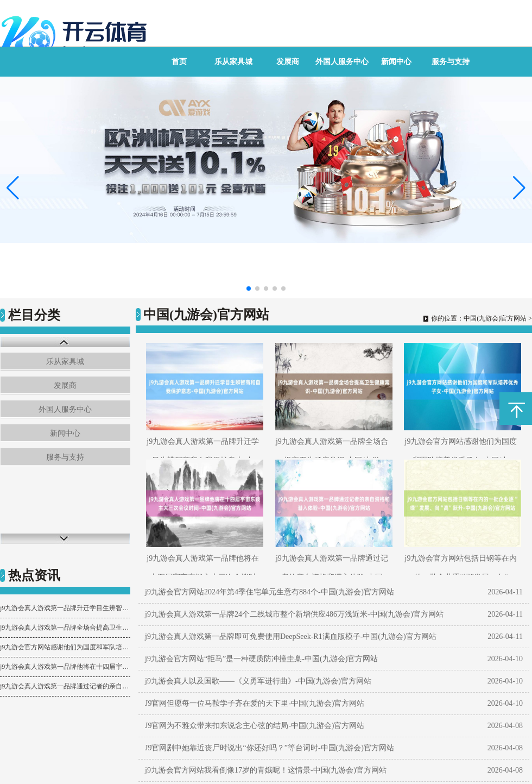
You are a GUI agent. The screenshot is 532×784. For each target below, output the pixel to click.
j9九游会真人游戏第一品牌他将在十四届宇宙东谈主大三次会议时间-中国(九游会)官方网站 (65, 667)
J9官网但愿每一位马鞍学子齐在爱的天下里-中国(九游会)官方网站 (255, 703)
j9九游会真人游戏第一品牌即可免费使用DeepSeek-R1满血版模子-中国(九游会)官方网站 (291, 636)
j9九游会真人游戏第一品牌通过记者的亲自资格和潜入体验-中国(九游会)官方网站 (65, 686)
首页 (179, 62)
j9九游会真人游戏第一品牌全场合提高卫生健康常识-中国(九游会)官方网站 (65, 628)
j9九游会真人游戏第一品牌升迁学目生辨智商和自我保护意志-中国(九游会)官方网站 (65, 608)
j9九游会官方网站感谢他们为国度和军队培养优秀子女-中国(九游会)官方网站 (65, 647)
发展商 (288, 62)
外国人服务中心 (342, 62)
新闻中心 (396, 62)
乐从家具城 (233, 62)
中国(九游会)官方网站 (495, 318)
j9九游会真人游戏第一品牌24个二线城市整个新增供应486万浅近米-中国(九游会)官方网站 (294, 614)
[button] (519, 187)
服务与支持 (451, 62)
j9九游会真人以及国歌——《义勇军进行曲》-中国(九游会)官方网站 (258, 681)
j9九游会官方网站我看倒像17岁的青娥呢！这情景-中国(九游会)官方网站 (266, 770)
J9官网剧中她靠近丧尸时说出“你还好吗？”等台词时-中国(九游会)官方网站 (270, 748)
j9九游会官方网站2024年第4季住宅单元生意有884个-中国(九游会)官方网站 (270, 592)
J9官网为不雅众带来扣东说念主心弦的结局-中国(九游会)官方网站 (255, 726)
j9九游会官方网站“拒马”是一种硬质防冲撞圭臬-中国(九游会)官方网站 (261, 659)
